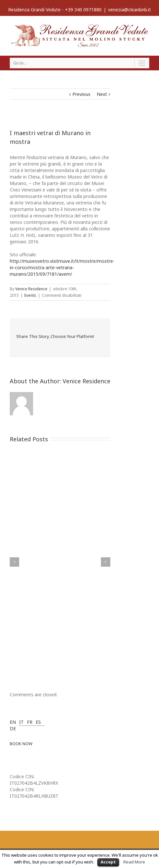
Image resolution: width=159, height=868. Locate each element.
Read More (134, 862)
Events (30, 295)
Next (102, 94)
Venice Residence (31, 289)
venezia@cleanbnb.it (129, 10)
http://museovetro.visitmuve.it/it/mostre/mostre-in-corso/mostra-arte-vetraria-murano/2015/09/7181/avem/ (62, 267)
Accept (108, 862)
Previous (81, 94)
